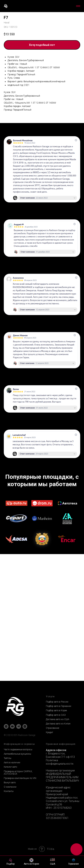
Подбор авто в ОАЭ (56, 715)
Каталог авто (10, 767)
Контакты (9, 791)
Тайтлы (8, 758)
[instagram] (25, 726)
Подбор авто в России (57, 702)
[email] (12, 726)
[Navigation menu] (78, 6)
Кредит (49, 732)
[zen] (6, 726)
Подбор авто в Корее (56, 710)
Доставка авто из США (58, 719)
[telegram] (19, 726)
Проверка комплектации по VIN (20, 778)
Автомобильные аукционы (17, 754)
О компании (10, 787)
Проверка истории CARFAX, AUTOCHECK (18, 773)
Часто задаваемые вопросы (18, 750)
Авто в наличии (12, 763)
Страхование (52, 728)
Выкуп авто (10, 783)
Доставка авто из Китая (58, 724)
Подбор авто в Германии (59, 706)
